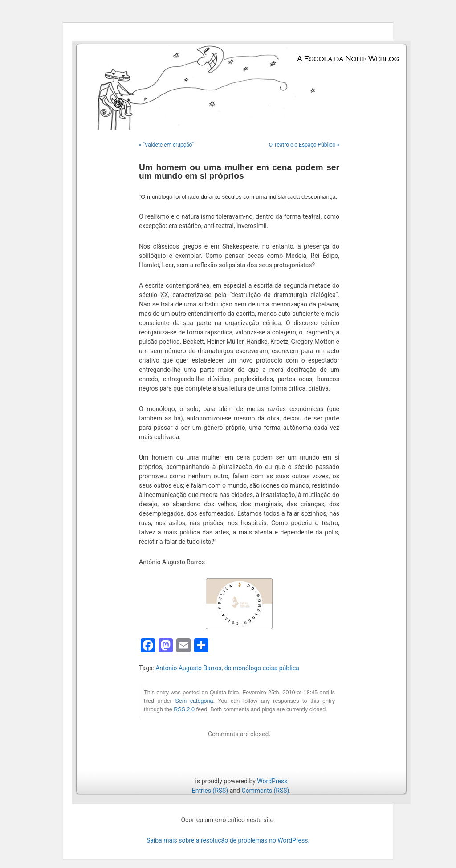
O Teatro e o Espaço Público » (304, 145)
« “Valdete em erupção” (166, 145)
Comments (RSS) (265, 791)
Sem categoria (194, 701)
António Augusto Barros (188, 668)
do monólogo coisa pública (262, 668)
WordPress (272, 781)
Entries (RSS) (210, 791)
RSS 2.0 (184, 709)
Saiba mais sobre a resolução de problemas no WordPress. (228, 840)
